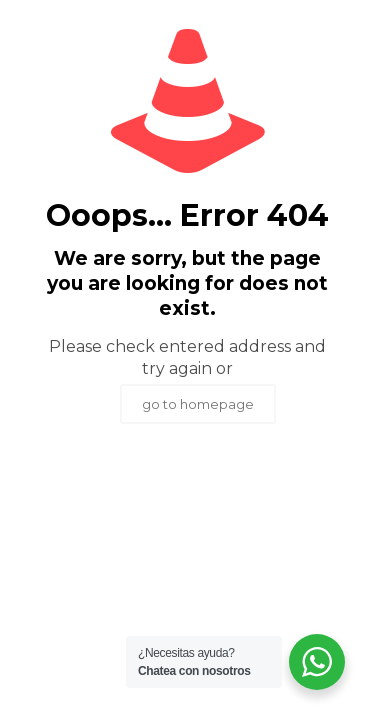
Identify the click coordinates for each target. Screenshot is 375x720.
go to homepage (198, 404)
